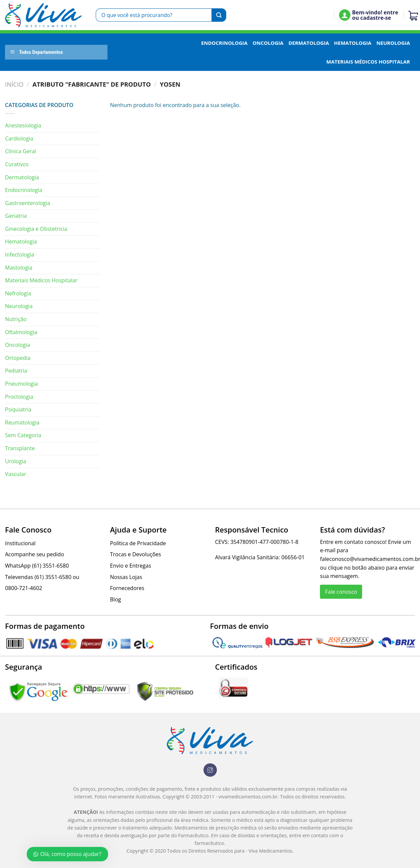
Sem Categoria (23, 435)
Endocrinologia (224, 43)
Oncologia (268, 43)
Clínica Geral (21, 151)
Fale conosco (341, 592)
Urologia (16, 461)
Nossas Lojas (126, 577)
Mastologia (19, 268)
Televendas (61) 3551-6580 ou (42, 577)
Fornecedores (127, 588)
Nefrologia (18, 293)
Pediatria (16, 371)
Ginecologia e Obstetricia (36, 229)
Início (14, 84)
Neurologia (393, 43)
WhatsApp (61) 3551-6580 (37, 566)
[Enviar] (219, 15)
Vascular (16, 474)
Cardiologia (19, 138)
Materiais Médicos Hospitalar (368, 62)
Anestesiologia (23, 125)
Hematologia (353, 43)
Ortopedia (18, 358)
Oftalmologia (21, 332)
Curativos (17, 164)
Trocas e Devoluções (136, 554)
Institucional (20, 543)
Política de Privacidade (138, 543)
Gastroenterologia (28, 203)
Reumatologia (22, 422)
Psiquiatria (18, 409)
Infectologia (20, 255)
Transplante (20, 448)
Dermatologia (309, 43)
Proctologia (19, 397)
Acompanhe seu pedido (34, 554)
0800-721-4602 (24, 588)
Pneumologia (21, 384)
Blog (116, 599)
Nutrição (16, 319)
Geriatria (16, 216)
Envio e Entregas (131, 566)
